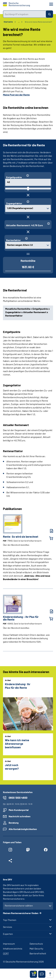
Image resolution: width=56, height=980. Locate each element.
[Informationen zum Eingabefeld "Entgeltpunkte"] (37, 176)
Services (8, 927)
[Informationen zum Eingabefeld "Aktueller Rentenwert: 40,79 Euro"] (48, 224)
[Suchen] (49, 14)
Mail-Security (36, 948)
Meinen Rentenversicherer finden (21, 913)
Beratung (14, 823)
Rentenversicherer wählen (19, 906)
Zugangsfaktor (14, 203)
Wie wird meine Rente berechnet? (39, 22)
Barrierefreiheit (38, 953)
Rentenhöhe (28, 261)
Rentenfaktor (13, 240)
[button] (42, 974)
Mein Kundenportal (19, 810)
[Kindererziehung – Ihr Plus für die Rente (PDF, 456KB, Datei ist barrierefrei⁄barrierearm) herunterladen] (49, 611)
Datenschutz (36, 944)
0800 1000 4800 (18, 798)
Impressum (9, 944)
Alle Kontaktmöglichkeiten (23, 829)
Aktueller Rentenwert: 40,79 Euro (24, 225)
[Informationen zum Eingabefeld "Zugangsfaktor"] (37, 202)
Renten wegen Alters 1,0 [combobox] (20, 245)
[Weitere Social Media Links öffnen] (10, 861)
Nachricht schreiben (20, 816)
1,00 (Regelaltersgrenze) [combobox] (20, 208)
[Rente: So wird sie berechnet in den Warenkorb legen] (49, 538)
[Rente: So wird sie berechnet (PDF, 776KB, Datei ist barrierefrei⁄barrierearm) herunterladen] (49, 531)
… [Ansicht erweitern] (19, 22)
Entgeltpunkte (14, 177)
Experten (8, 934)
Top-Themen (10, 920)
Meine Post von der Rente (16, 95)
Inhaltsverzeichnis (13, 948)
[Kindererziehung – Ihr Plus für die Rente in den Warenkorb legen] (49, 619)
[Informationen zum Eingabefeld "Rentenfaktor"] (37, 238)
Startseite (8, 22)
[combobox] (24, 14)
